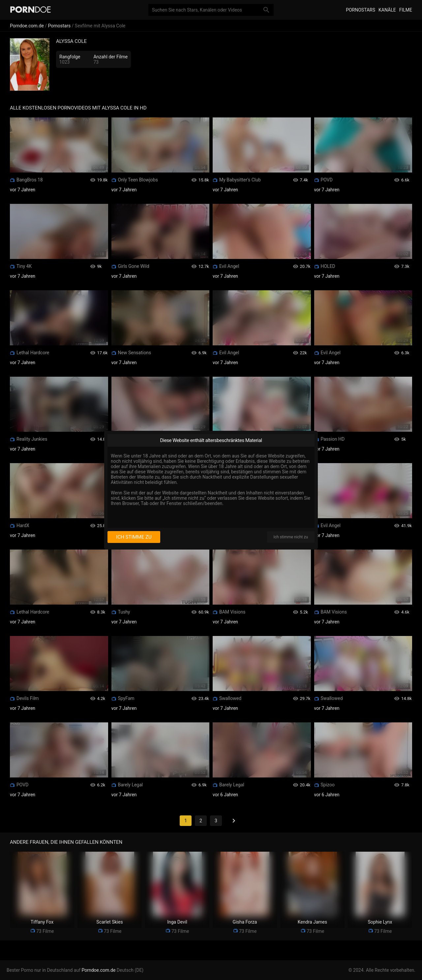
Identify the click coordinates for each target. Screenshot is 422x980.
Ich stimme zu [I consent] (134, 537)
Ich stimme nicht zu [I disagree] (291, 537)
